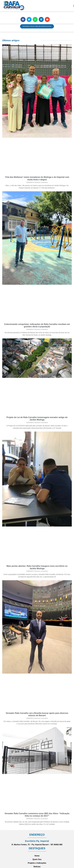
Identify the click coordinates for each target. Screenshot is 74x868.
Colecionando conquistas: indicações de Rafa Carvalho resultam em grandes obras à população (37, 325)
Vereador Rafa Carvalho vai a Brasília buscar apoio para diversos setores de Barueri (37, 714)
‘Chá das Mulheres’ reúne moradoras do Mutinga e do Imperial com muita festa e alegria (37, 178)
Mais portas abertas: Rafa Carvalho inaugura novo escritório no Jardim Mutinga (37, 567)
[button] (23, 19)
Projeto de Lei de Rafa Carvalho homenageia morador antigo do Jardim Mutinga (37, 419)
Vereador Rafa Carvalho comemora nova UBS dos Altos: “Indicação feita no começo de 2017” (37, 815)
